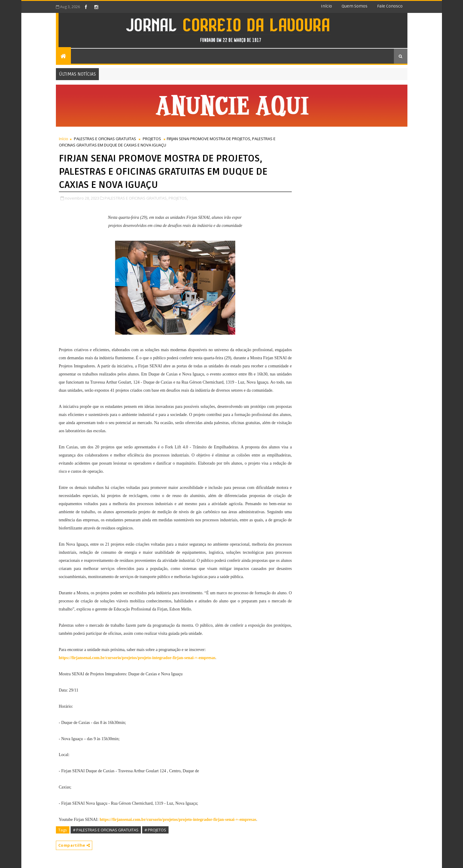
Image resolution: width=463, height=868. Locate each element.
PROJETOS (152, 139)
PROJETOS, (178, 198)
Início (326, 6)
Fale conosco (390, 6)
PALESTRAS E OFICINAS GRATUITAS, (136, 198)
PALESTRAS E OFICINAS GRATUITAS (105, 139)
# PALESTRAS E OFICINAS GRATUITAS (106, 830)
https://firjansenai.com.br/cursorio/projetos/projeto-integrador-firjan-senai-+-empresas (178, 820)
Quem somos (355, 6)
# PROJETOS (155, 830)
